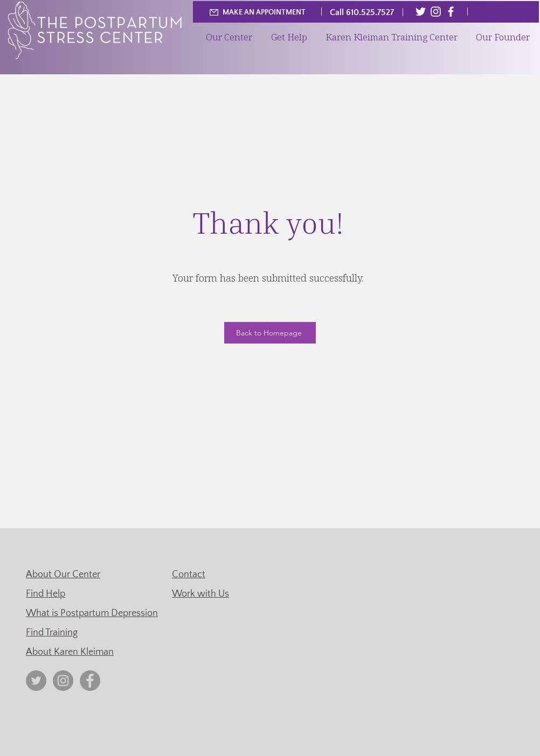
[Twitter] (421, 12)
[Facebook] (451, 12)
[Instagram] (436, 12)
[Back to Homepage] (270, 333)
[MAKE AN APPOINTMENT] (257, 12)
